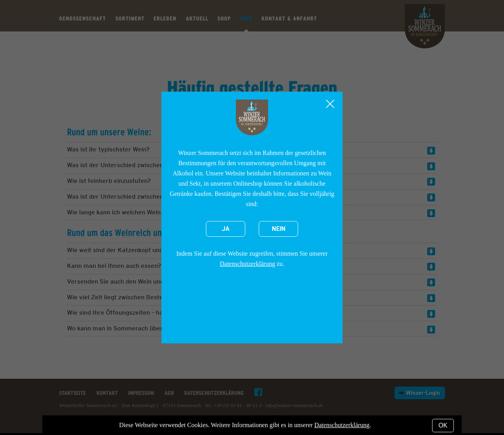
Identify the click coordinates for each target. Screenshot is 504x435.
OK (443, 425)
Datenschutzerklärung (247, 264)
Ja (226, 229)
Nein (279, 229)
